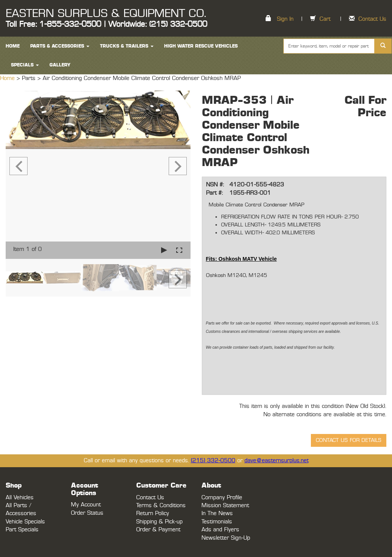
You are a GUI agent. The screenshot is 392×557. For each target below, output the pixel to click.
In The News (217, 513)
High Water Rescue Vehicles (201, 46)
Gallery (60, 65)
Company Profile (222, 498)
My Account (86, 505)
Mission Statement (225, 505)
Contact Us (372, 19)
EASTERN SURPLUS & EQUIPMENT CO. (106, 14)
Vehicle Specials (25, 522)
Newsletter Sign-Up (226, 538)
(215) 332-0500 (213, 461)
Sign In (285, 19)
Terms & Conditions (161, 505)
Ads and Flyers (220, 530)
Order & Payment (158, 530)
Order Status (87, 513)
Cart (325, 19)
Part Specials (22, 530)
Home (8, 78)
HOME (13, 46)
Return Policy (153, 513)
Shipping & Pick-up (159, 522)
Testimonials (217, 522)
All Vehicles (20, 498)
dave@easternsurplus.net (277, 461)
